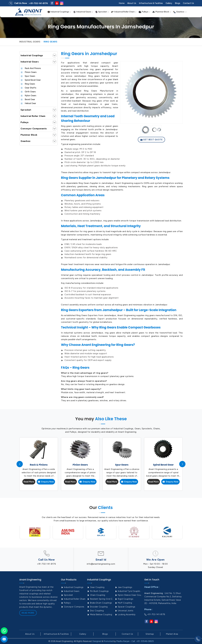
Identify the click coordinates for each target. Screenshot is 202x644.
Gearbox (180, 12)
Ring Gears (28, 84)
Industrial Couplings (59, 12)
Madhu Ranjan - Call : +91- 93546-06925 (135, 641)
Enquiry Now (46, 482)
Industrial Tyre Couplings (129, 591)
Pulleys (144, 12)
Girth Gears (28, 92)
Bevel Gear (28, 99)
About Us (132, 3)
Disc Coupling (95, 611)
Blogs (178, 3)
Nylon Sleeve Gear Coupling (129, 595)
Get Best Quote (151, 140)
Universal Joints (124, 611)
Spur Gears (28, 76)
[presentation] (20, 464)
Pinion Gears (29, 72)
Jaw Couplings (124, 587)
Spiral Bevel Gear (31, 80)
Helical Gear (28, 103)
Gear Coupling (96, 587)
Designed (97, 641)
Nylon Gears (28, 96)
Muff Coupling (123, 603)
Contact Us (188, 3)
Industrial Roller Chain (124, 12)
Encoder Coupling (97, 607)
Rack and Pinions (31, 68)
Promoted (108, 641)
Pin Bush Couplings (98, 591)
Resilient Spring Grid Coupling (101, 599)
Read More (29, 482)
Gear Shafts (28, 88)
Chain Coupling (96, 595)
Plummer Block (162, 12)
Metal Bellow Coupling (100, 615)
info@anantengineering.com (101, 564)
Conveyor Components (34, 129)
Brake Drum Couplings (100, 603)
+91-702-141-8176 (38, 3)
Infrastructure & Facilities (151, 3)
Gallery (169, 3)
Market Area (172, 634)
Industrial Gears (83, 12)
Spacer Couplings (125, 607)
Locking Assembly (125, 615)
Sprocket (102, 12)
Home (122, 3)
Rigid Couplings (124, 599)
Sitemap (150, 634)
